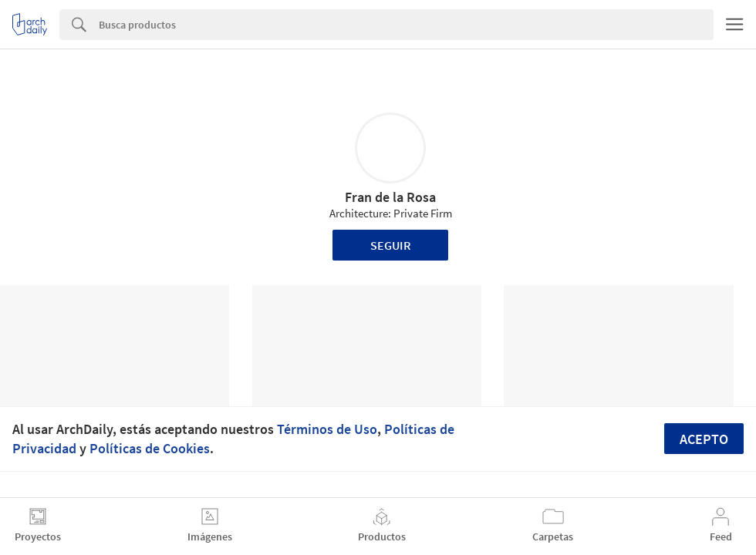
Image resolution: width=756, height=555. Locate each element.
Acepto (704, 439)
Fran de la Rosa (390, 197)
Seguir (391, 245)
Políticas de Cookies (150, 448)
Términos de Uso (327, 429)
